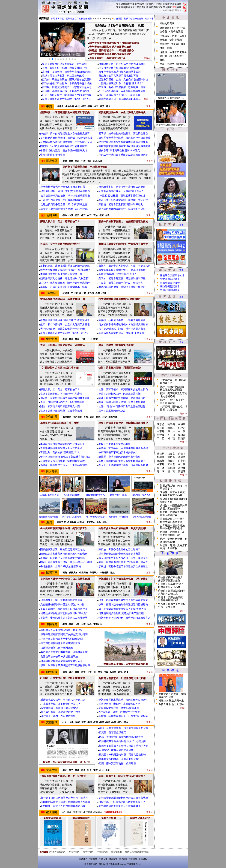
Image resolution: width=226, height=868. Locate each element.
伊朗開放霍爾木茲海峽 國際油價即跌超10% (123, 700)
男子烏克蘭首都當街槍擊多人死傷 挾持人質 (122, 609)
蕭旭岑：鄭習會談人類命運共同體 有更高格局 (124, 266)
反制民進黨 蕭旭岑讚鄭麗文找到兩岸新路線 (65, 266)
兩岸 (142, 4)
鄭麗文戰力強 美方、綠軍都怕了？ (60, 389)
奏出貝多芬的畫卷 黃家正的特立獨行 (120, 759)
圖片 (123, 7)
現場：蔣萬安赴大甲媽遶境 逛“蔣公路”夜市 (67, 99)
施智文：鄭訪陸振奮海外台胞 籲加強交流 (64, 209)
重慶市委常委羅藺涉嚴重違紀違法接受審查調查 (124, 146)
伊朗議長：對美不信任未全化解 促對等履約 (137, 19)
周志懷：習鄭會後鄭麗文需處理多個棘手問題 (65, 398)
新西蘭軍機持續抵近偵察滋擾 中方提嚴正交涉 (66, 142)
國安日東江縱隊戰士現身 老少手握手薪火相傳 (66, 562)
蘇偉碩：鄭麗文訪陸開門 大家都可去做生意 (67, 87)
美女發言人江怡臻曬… (73, 517)
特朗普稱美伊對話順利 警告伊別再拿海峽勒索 (124, 618)
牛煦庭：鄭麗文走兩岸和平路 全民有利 (121, 283)
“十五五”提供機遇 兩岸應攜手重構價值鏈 (122, 91)
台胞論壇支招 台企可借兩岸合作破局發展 (122, 64)
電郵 (179, 7)
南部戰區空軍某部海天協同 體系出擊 (62, 630)
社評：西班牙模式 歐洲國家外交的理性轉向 (67, 95)
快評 (160, 4)
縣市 (151, 4)
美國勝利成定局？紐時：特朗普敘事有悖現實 (66, 802)
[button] (50, 59)
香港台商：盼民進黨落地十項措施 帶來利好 (123, 200)
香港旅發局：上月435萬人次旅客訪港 (61, 566)
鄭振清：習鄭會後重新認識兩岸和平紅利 (121, 205)
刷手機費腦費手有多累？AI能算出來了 (120, 806)
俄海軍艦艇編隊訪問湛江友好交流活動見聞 (64, 634)
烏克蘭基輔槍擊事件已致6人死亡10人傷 (62, 605)
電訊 (151, 7)
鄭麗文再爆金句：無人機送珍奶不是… (120, 99)
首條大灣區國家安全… (143, 517)
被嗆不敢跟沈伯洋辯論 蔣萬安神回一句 (64, 68)
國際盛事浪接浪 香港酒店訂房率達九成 (63, 549)
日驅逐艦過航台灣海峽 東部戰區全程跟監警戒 (124, 138)
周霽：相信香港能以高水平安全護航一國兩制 (123, 562)
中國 (132, 4)
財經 (128, 7)
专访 (160, 7)
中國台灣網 (102, 852)
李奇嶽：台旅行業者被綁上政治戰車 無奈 (122, 87)
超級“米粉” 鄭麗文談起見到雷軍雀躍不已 (122, 802)
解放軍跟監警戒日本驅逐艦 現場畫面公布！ (65, 652)
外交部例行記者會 (170, 279)
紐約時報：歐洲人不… (142, 495)
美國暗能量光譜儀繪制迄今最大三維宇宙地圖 (123, 798)
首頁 (118, 4)
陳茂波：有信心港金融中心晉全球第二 (120, 549)
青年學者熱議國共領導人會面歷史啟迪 (120, 72)
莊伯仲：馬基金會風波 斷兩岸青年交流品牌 (67, 80)
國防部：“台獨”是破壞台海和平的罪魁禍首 (64, 146)
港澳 (174, 4)
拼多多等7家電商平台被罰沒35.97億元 (119, 151)
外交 (137, 4)
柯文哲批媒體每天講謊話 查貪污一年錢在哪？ (65, 270)
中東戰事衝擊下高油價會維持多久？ (118, 452)
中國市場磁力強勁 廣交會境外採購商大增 (64, 151)
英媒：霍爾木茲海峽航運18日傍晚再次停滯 (64, 609)
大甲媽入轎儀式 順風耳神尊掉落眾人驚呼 (122, 329)
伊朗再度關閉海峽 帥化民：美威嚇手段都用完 (65, 457)
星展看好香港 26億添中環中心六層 (61, 712)
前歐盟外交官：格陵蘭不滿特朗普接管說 (63, 461)
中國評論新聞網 (58, 852)
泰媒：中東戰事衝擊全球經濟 (115, 444)
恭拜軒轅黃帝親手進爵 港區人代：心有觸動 (123, 741)
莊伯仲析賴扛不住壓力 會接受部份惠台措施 (67, 83)
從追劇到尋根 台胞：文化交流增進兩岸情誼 (123, 80)
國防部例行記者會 (170, 286)
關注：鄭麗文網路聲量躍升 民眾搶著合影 (122, 398)
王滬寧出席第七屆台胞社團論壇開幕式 (62, 200)
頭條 (123, 4)
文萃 (137, 7)
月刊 (142, 7)
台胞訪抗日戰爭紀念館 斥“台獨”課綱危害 (64, 205)
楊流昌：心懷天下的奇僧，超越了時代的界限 (124, 746)
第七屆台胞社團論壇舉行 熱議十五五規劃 (122, 209)
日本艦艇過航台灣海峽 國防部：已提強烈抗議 (66, 138)
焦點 (128, 4)
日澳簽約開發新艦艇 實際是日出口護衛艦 (121, 613)
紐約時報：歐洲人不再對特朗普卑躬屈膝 (63, 806)
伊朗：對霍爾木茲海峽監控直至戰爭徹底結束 (123, 600)
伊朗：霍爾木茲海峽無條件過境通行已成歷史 (123, 605)
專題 (156, 7)
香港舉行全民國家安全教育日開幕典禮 (120, 554)
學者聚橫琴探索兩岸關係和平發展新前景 (63, 187)
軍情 (118, 7)
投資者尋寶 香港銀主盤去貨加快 (59, 708)
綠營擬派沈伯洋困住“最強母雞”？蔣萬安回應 (65, 320)
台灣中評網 (88, 852)
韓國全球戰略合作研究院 (137, 852)
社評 (156, 4)
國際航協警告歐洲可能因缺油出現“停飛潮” (64, 613)
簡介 (165, 7)
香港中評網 (74, 852)
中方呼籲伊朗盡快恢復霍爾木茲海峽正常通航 (123, 142)
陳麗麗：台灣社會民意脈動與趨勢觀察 (120, 457)
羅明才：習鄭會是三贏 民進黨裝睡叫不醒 (122, 279)
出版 (146, 7)
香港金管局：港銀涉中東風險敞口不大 (120, 704)
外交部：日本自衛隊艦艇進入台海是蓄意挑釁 (65, 134)
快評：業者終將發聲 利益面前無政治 (63, 76)
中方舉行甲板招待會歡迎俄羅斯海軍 (60, 643)
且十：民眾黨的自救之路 (112, 411)
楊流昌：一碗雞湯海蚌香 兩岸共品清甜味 (122, 755)
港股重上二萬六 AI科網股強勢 (58, 716)
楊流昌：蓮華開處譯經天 (112, 733)
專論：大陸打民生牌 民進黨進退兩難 (120, 394)
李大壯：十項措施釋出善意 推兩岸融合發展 (123, 465)
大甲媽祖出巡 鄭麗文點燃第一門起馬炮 (63, 329)
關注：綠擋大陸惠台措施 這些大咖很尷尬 (122, 402)
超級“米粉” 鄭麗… (119, 495)
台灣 (146, 4)
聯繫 (170, 7)
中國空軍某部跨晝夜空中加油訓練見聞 (62, 639)
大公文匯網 (116, 852)
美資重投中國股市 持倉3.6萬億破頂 (119, 708)
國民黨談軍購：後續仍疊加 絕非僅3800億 (122, 270)
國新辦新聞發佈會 (170, 283)
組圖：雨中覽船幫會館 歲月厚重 (117, 763)
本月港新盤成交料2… (73, 495)
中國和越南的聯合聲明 (53, 155)
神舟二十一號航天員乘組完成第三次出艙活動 (123, 155)
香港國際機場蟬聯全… (50, 517)
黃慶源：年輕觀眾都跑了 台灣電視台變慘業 (123, 716)
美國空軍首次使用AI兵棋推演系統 (59, 657)
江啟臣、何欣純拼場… (50, 495)
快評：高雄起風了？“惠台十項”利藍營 (120, 95)
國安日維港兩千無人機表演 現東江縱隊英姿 (123, 558)
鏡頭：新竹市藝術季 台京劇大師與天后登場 (65, 325)
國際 (179, 4)
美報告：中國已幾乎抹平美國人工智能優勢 (64, 618)
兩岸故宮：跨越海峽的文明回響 (116, 750)
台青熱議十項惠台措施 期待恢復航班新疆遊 (65, 196)
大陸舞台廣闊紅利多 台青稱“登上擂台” (121, 83)
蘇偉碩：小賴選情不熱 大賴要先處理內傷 (66, 91)
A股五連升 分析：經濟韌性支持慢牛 (119, 712)
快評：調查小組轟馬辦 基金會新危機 (61, 411)
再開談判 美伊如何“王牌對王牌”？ (60, 452)
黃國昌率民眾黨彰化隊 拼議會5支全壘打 (121, 333)
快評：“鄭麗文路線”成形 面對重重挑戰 (62, 402)
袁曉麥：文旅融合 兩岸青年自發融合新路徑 (67, 72)
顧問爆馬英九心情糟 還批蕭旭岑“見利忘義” (65, 279)
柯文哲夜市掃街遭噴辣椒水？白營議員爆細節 (123, 325)
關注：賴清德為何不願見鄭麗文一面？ (61, 406)
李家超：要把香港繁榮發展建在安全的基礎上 (123, 566)
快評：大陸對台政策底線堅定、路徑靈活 (64, 64)
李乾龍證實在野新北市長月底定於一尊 (61, 274)
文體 (132, 7)
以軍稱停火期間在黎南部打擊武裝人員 (62, 661)
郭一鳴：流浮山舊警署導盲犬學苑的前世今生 (66, 798)
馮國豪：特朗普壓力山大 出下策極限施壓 (64, 465)
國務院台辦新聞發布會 (172, 275)
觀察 (170, 4)
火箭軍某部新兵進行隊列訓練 (57, 648)
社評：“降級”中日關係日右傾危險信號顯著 (122, 406)
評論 (165, 4)
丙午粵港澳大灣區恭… (96, 517)
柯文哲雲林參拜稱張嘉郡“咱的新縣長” (120, 68)
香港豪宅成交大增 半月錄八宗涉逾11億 (63, 700)
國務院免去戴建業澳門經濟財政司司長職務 (64, 554)
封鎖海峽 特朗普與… (120, 517)
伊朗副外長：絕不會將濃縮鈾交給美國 (61, 600)
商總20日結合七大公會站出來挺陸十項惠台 (122, 287)
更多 (182, 225)
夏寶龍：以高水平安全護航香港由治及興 (63, 558)
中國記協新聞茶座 (170, 290)
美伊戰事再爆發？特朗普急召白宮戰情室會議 (72, 19)
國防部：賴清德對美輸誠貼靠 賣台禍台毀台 (123, 134)
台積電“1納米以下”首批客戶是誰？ (118, 274)
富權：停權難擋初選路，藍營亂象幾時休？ (122, 461)
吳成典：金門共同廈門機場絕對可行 (118, 76)
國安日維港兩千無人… (96, 495)
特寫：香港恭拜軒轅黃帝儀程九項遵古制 (121, 737)
